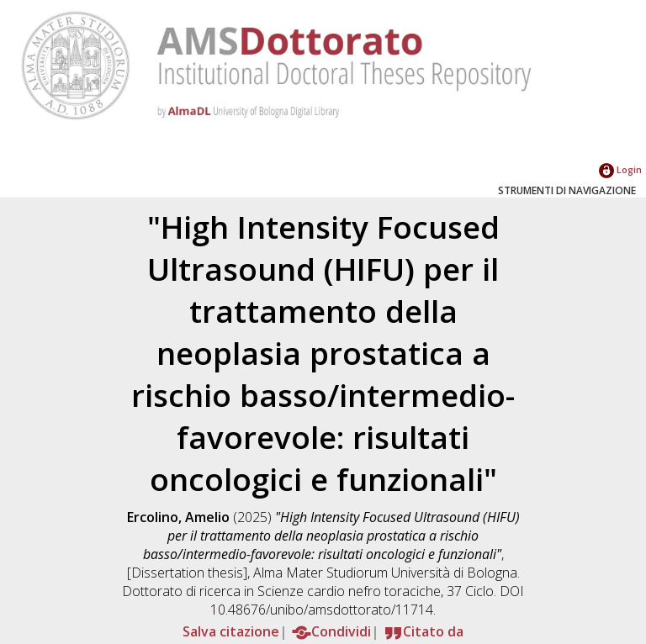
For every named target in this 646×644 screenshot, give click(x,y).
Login (620, 169)
